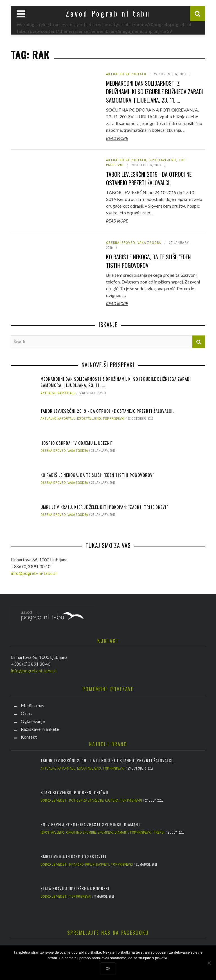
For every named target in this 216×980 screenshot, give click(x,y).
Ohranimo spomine (81, 832)
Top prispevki (114, 419)
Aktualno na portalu (126, 74)
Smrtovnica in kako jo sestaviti (73, 856)
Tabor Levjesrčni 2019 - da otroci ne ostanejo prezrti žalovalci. (149, 178)
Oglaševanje (33, 721)
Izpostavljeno (162, 160)
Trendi (159, 832)
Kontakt (29, 737)
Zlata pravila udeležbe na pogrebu (76, 888)
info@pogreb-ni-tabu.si (34, 573)
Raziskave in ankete (40, 729)
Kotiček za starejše (86, 800)
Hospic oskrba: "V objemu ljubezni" (77, 443)
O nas (26, 713)
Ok (108, 968)
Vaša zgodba (149, 243)
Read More (117, 139)
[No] (209, 963)
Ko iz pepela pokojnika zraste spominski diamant (91, 824)
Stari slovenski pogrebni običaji (75, 792)
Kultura (112, 800)
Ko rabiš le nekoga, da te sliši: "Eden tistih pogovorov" (148, 261)
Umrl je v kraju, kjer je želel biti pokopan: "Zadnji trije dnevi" (104, 507)
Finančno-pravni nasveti (89, 865)
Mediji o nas (32, 705)
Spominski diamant (113, 832)
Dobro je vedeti (54, 800)
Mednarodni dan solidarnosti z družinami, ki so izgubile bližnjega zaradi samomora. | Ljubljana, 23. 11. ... (155, 92)
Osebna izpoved (121, 243)
